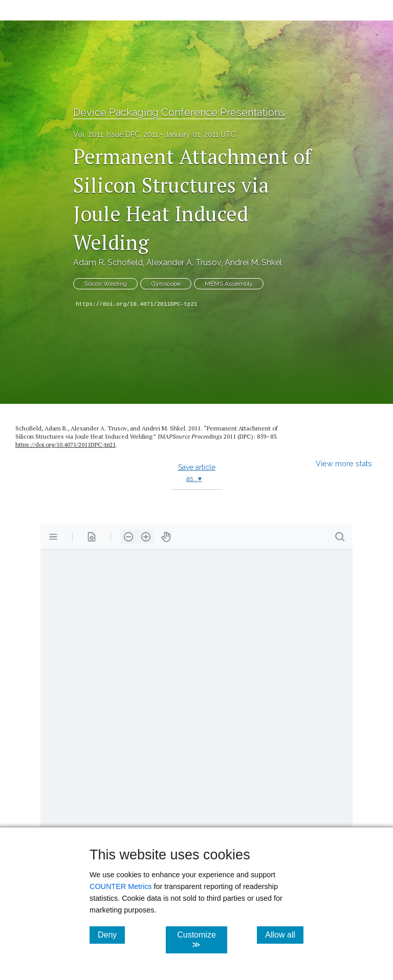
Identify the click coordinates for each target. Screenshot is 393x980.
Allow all (284, 935)
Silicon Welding (105, 284)
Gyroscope (166, 284)
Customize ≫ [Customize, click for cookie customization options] (202, 940)
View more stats (344, 463)
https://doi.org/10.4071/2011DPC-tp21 (137, 304)
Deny (111, 935)
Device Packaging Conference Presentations (179, 112)
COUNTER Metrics (121, 886)
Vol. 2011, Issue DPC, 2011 (116, 134)
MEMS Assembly (229, 284)
